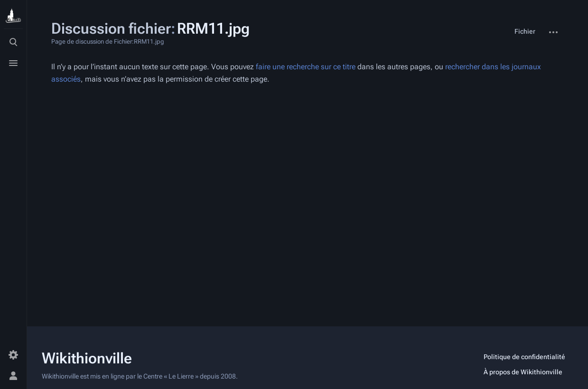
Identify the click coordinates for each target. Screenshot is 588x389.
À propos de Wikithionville (523, 372)
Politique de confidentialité (524, 357)
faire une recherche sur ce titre (306, 67)
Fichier (525, 31)
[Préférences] (13, 355)
